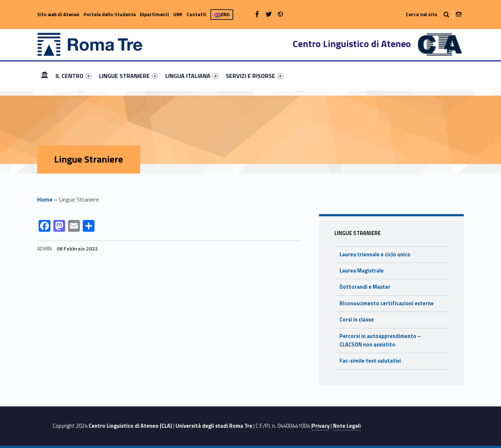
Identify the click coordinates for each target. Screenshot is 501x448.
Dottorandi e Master (365, 287)
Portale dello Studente (110, 14)
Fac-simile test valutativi (370, 361)
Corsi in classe (357, 320)
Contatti (196, 14)
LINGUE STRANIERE (128, 76)
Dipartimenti (154, 14)
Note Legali (347, 426)
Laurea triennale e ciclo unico (375, 255)
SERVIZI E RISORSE (255, 76)
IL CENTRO (74, 76)
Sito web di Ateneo (58, 14)
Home (45, 76)
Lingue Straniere (358, 233)
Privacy (321, 426)
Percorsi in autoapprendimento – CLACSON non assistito (380, 340)
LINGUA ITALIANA (192, 76)
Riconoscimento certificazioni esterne (387, 303)
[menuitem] (45, 76)
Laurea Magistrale (362, 271)
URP (178, 14)
